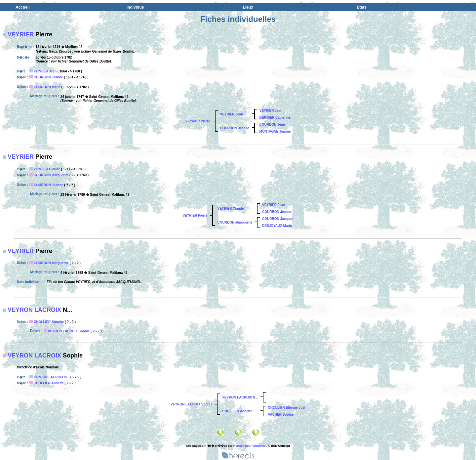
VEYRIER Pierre (198, 121)
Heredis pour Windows (249, 446)
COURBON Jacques (278, 219)
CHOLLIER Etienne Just (287, 408)
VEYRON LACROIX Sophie (69, 331)
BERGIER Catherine (275, 118)
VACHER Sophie (281, 415)
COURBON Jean (272, 125)
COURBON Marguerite (51, 175)
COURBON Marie (47, 87)
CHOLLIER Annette (49, 322)
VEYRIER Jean (45, 71)
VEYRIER (21, 34)
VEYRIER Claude (47, 169)
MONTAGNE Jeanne (275, 131)
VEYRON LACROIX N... (52, 377)
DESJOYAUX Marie (277, 226)
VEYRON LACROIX (34, 310)
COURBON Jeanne (48, 77)
